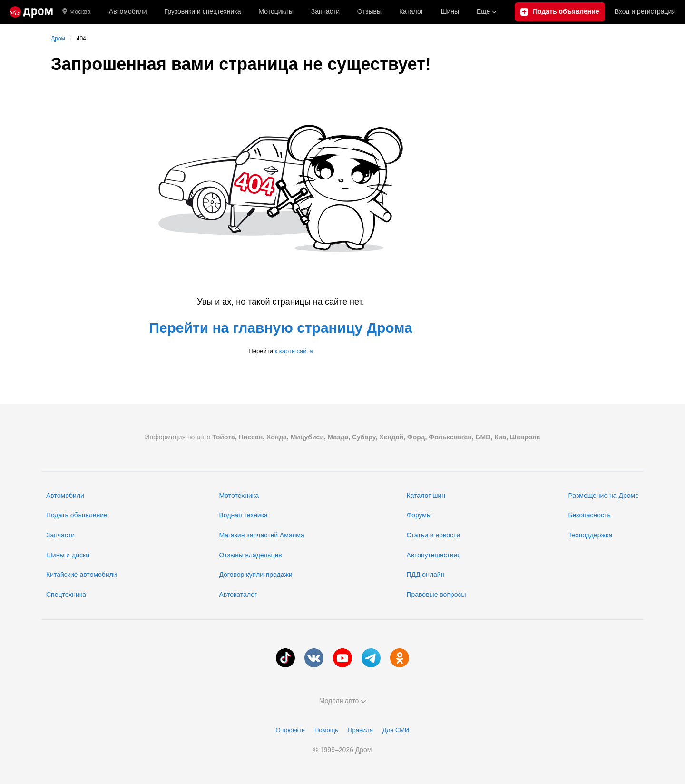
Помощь (326, 730)
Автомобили (128, 11)
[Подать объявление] (560, 12)
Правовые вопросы (436, 595)
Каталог (411, 11)
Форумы (419, 515)
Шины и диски (68, 555)
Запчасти (325, 11)
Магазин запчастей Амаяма (261, 535)
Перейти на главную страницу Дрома (281, 328)
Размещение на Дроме (603, 496)
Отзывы (369, 11)
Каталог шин (426, 496)
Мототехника (239, 496)
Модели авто (343, 701)
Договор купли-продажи (255, 575)
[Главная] (31, 12)
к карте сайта (294, 351)
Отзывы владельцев (250, 555)
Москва (76, 12)
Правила (360, 730)
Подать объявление (77, 515)
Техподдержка (590, 535)
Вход (645, 12)
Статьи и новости (433, 535)
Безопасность (589, 515)
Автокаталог (238, 595)
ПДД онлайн (425, 575)
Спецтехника (66, 595)
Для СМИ (396, 730)
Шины (450, 11)
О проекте (290, 730)
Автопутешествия (433, 555)
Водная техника (243, 515)
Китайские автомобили (82, 575)
